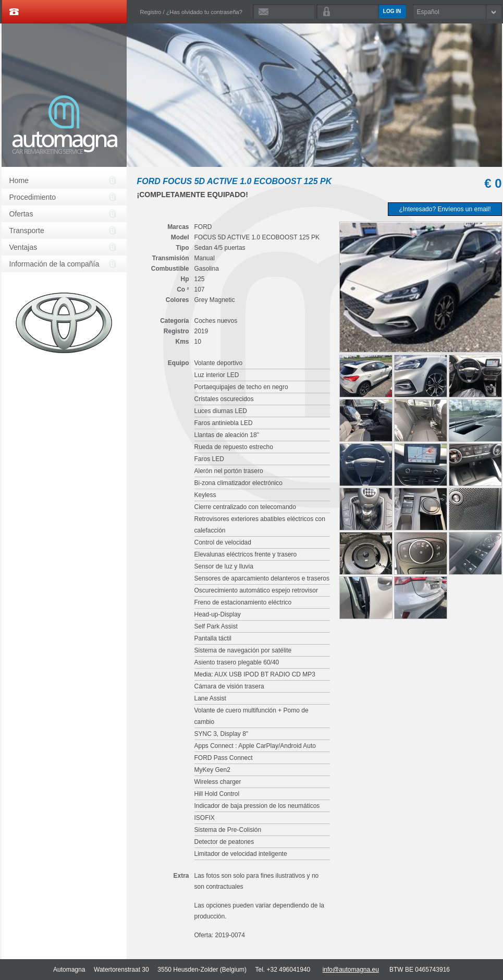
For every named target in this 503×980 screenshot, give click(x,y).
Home (19, 180)
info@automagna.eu (351, 970)
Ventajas (23, 247)
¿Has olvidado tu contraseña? (204, 12)
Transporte (27, 231)
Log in (392, 11)
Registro (151, 12)
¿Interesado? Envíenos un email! (445, 209)
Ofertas (21, 214)
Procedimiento (33, 197)
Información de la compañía (54, 264)
